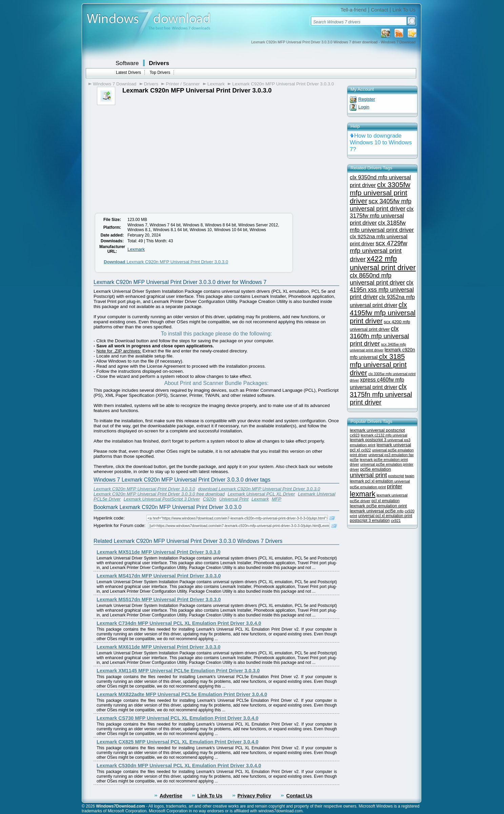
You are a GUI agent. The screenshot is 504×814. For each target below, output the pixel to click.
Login (364, 107)
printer (395, 486)
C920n (210, 499)
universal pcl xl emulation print (385, 516)
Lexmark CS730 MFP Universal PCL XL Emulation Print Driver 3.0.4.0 (177, 718)
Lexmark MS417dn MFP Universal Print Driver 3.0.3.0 (159, 576)
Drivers (159, 63)
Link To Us (404, 10)
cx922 (366, 450)
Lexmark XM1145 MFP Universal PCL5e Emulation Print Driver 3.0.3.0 (178, 671)
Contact (379, 10)
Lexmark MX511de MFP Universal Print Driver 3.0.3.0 (159, 552)
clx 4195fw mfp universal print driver (383, 313)
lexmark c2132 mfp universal (384, 435)
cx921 (396, 521)
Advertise (171, 796)
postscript (396, 476)
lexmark (363, 494)
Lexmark (216, 84)
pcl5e (354, 460)
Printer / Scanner (183, 84)
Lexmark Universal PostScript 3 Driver (162, 499)
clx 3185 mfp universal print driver (378, 364)
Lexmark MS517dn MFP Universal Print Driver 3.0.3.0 (159, 599)
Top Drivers (160, 73)
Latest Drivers (128, 73)
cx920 (410, 511)
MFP (277, 499)
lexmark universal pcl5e (373, 511)
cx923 (355, 435)
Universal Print (234, 499)
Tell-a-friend (354, 10)
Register (367, 99)
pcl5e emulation (376, 469)
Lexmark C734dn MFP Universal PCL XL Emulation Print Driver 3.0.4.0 (179, 623)
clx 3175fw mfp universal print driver (382, 216)
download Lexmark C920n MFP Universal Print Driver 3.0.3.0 (259, 489)
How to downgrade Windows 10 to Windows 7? (381, 143)
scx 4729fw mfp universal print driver (378, 251)
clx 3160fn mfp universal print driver (379, 336)
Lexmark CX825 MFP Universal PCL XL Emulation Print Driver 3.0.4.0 (177, 742)
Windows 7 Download (115, 84)
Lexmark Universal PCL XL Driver (261, 494)
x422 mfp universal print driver (383, 263)
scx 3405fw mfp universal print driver (381, 205)
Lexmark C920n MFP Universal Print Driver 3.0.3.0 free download (159, 494)
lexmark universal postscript (377, 430)
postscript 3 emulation (370, 521)
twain (410, 476)
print (354, 516)
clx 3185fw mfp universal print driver (382, 226)
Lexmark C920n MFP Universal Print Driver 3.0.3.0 (283, 84)
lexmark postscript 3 (369, 440)
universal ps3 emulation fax (391, 455)
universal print (368, 475)
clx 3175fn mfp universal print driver (381, 394)
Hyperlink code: (109, 518)
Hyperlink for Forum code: (119, 525)
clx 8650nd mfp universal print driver (377, 279)
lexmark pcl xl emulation (372, 481)
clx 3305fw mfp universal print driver (380, 193)
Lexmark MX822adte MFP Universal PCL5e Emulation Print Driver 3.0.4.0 (182, 694)
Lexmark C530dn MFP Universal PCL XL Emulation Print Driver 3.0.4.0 (179, 766)
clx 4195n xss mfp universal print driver (382, 290)
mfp (400, 511)
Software (127, 63)
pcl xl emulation (386, 501)
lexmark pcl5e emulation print (378, 506)
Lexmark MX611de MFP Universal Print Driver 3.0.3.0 (159, 647)
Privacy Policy (254, 796)
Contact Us (299, 796)
